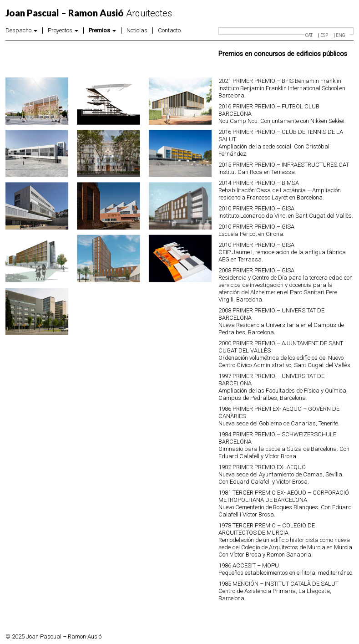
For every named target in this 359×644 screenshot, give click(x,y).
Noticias (137, 31)
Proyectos (63, 31)
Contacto (169, 31)
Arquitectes (89, 13)
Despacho (21, 31)
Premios (102, 31)
